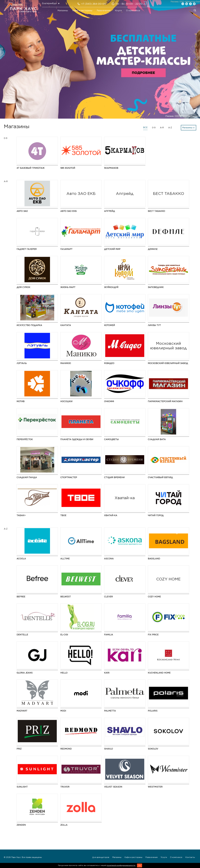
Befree (21, 597)
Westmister (155, 787)
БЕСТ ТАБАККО (156, 211)
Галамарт (66, 249)
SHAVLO (108, 749)
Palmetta (110, 711)
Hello (64, 673)
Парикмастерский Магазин (165, 401)
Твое (63, 515)
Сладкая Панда (27, 477)
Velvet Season (113, 787)
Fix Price (153, 635)
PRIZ (19, 749)
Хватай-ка (111, 515)
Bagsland (154, 559)
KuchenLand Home (159, 673)
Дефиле (153, 249)
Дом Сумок (23, 287)
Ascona (109, 559)
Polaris (153, 711)
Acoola (21, 559)
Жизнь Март (68, 287)
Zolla (64, 825)
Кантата (66, 325)
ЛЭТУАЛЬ (22, 363)
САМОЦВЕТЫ (111, 439)
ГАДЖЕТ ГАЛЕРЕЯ (27, 249)
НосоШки (66, 401)
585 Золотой (68, 168)
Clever (108, 597)
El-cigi (64, 635)
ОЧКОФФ (109, 401)
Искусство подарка (29, 325)
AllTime (65, 559)
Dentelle (22, 635)
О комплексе (133, 11)
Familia (109, 635)
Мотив (21, 401)
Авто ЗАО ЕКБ (68, 211)
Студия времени (114, 477)
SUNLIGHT (22, 787)
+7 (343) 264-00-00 (94, 4)
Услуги (118, 11)
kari (107, 673)
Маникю (66, 363)
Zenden (21, 825)
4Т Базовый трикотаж (31, 168)
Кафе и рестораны (82, 11)
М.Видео (109, 363)
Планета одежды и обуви (77, 439)
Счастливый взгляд (160, 477)
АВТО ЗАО (22, 211)
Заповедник (156, 287)
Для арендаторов (101, 857)
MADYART (22, 711)
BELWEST (66, 597)
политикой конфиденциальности (121, 865)
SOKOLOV (153, 749)
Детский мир (112, 249)
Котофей (110, 325)
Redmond (66, 749)
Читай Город (156, 515)
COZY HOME (154, 597)
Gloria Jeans (25, 673)
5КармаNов (111, 168)
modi (63, 711)
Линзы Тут (154, 325)
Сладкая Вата (157, 439)
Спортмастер (69, 477)
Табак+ (21, 515)
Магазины (63, 11)
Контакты (190, 857)
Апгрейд (110, 211)
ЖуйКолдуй (111, 287)
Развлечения (104, 11)
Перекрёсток (25, 439)
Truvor (65, 787)
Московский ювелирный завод (168, 363)
